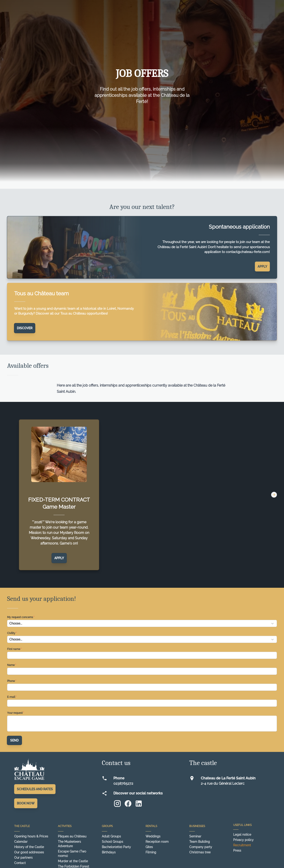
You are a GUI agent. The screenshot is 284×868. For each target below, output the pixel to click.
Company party (201, 847)
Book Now (26, 803)
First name (14, 649)
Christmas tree (200, 852)
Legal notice (242, 835)
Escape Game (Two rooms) (72, 854)
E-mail (11, 697)
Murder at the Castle (73, 861)
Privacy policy (243, 840)
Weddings (153, 836)
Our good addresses (29, 852)
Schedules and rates (35, 789)
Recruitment (242, 845)
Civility (11, 633)
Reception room (157, 842)
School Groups (112, 842)
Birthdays (109, 852)
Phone (11, 681)
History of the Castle (29, 847)
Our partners (23, 858)
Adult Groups (111, 836)
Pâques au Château (72, 836)
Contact (20, 863)
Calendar (21, 842)
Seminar (195, 836)
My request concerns (20, 617)
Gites (149, 847)
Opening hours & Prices (31, 836)
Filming (151, 852)
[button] (142, 623)
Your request (15, 713)
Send (14, 740)
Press (237, 850)
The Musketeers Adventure (69, 844)
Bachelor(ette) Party (116, 847)
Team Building (200, 842)
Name (11, 665)
